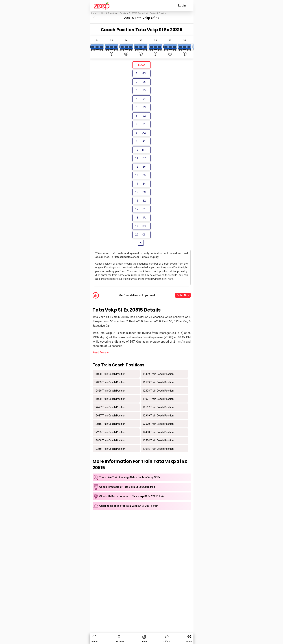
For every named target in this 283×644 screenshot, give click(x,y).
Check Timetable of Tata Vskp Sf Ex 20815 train (127, 487)
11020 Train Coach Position (110, 399)
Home (94, 13)
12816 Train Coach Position (110, 424)
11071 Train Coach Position (158, 399)
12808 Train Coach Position (110, 440)
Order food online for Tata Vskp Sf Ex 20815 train (129, 506)
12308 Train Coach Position (158, 390)
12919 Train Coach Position (158, 415)
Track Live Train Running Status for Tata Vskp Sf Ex (130, 477)
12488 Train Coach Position (158, 432)
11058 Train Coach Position (110, 374)
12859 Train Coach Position (110, 382)
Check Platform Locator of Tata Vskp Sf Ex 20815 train (132, 496)
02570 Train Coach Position (158, 424)
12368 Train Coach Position (110, 449)
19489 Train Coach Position (158, 374)
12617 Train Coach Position (110, 415)
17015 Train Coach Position (158, 449)
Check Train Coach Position (114, 13)
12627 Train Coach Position (110, 407)
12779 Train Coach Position (158, 382)
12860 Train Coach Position (110, 390)
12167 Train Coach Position (158, 407)
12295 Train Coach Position (110, 432)
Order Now (183, 295)
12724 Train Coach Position (158, 440)
